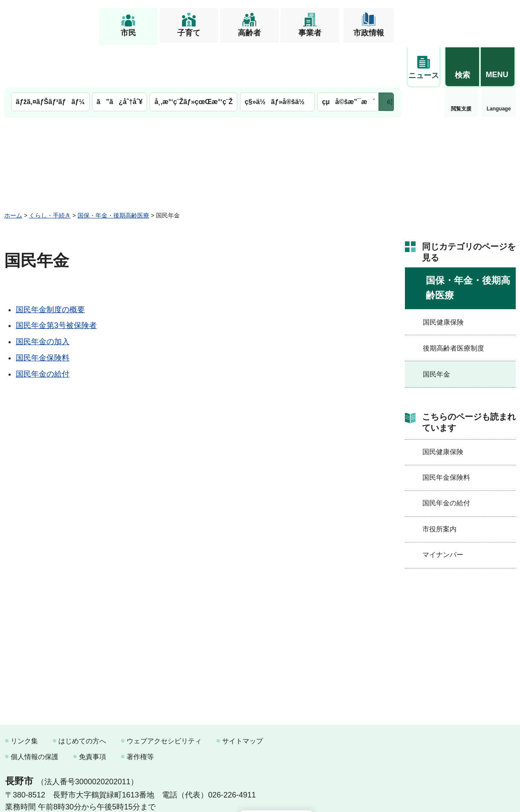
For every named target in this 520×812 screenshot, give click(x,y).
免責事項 (92, 713)
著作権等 (140, 713)
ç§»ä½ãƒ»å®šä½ (277, 59)
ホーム (13, 172)
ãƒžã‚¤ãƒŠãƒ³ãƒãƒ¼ (50, 59)
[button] (462, 20)
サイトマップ (243, 697)
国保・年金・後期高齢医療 (113, 172)
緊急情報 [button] (499, 64)
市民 (128, 33)
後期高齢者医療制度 (454, 305)
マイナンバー (443, 512)
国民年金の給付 (43, 331)
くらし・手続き (50, 172)
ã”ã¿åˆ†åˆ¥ (120, 59)
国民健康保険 (443, 279)
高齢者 (249, 33)
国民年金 (436, 331)
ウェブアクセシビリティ (164, 697)
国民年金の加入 (43, 299)
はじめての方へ (82, 697)
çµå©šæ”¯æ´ (348, 59)
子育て (189, 33)
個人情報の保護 (35, 713)
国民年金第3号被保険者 (56, 282)
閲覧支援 (424, 66)
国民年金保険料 (43, 314)
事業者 (310, 33)
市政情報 (369, 33)
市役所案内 (439, 486)
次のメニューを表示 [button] (386, 59)
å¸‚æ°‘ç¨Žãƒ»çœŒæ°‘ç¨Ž (194, 59)
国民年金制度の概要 (50, 266)
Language (461, 66)
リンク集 (24, 697)
